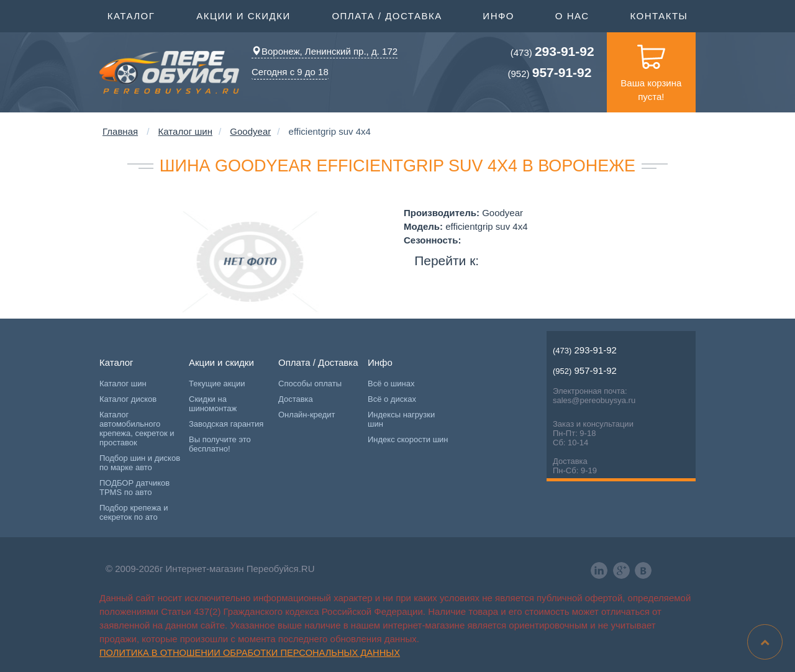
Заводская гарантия (226, 424)
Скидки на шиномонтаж (213, 404)
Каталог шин (185, 131)
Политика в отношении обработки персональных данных (250, 653)
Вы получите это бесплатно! (220, 444)
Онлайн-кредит (307, 415)
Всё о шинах (391, 384)
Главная (120, 131)
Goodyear (250, 131)
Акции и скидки (243, 15)
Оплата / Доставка (387, 15)
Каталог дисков (128, 399)
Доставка (296, 399)
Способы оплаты (310, 384)
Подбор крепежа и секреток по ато (134, 512)
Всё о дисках (392, 399)
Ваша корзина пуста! (651, 67)
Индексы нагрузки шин (401, 419)
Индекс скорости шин (408, 439)
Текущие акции (217, 384)
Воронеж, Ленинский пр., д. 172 (325, 51)
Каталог (131, 15)
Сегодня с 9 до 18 (290, 72)
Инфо (498, 15)
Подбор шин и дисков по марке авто (140, 463)
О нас (572, 16)
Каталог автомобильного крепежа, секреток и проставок (137, 429)
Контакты (659, 16)
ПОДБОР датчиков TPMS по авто (134, 488)
